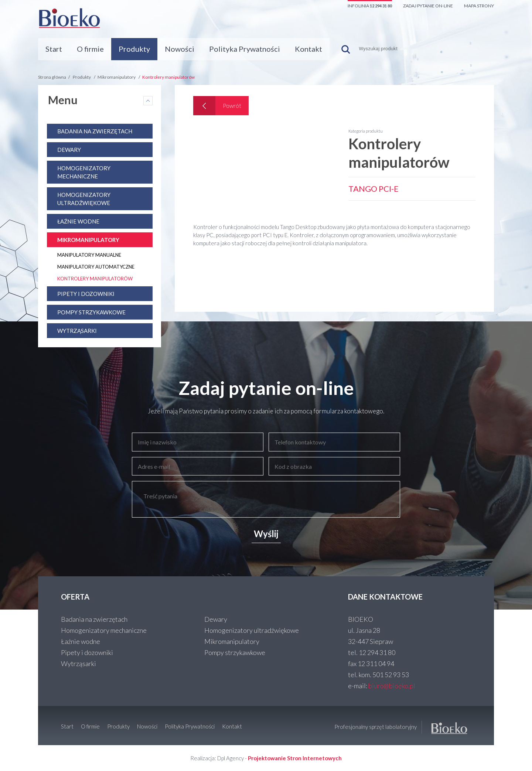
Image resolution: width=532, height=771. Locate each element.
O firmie (90, 49)
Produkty (134, 49)
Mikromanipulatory (117, 77)
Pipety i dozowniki (86, 294)
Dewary (69, 150)
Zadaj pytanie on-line (428, 6)
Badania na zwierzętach (95, 131)
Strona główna (52, 77)
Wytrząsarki (77, 331)
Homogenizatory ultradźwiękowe (252, 630)
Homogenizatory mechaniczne (104, 630)
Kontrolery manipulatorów (168, 77)
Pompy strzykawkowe (91, 312)
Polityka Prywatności (245, 49)
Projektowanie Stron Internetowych (295, 758)
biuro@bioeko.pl (392, 686)
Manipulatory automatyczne (96, 267)
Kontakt (308, 49)
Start (54, 49)
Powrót (232, 106)
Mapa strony (479, 6)
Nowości (180, 49)
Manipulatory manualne (89, 255)
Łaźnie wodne (78, 221)
